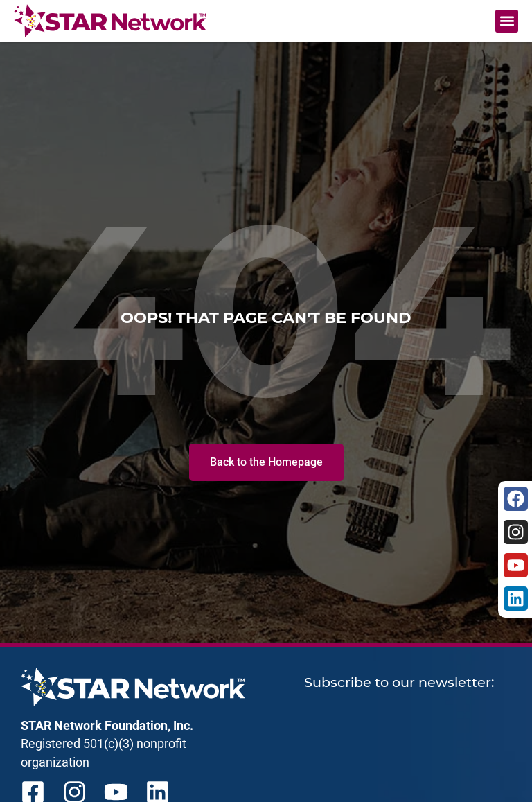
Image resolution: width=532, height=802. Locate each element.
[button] (507, 21)
